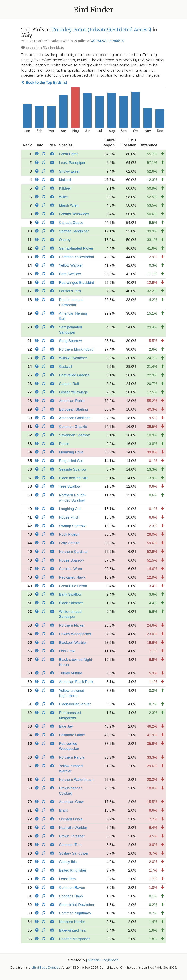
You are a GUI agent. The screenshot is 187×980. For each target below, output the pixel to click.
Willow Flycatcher (73, 358)
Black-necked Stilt (73, 478)
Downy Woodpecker (75, 634)
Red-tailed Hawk (72, 577)
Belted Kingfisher (73, 870)
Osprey (65, 240)
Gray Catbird (69, 543)
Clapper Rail (69, 384)
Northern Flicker (72, 625)
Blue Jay (66, 726)
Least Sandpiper (72, 163)
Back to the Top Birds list (44, 83)
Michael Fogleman (103, 960)
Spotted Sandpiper (74, 231)
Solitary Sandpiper (74, 853)
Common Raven (72, 888)
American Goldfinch (75, 418)
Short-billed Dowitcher (77, 905)
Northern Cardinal (73, 552)
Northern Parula (72, 757)
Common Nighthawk (75, 913)
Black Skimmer (71, 603)
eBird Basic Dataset (45, 967)
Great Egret (68, 154)
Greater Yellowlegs (74, 214)
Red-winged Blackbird (77, 283)
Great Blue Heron (73, 586)
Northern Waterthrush (76, 780)
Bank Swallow (70, 594)
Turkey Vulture (71, 673)
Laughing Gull (70, 509)
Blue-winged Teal (73, 930)
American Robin (72, 401)
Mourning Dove (71, 452)
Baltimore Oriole (72, 735)
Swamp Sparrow (72, 526)
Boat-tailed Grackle (74, 375)
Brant (63, 810)
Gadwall (66, 367)
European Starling (73, 409)
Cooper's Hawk (71, 896)
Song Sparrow (70, 341)
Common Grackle (73, 427)
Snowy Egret (69, 171)
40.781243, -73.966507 (108, 41)
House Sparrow (71, 560)
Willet (63, 197)
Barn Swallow (70, 274)
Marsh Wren (69, 205)
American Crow (71, 802)
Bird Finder (93, 10)
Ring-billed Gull (71, 461)
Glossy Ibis (68, 862)
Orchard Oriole (71, 819)
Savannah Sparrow (74, 435)
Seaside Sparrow (73, 469)
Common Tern (70, 845)
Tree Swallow (70, 486)
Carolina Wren (71, 569)
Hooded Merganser (74, 939)
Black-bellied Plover (75, 704)
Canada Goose (71, 223)
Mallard (65, 180)
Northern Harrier (72, 922)
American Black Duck (76, 682)
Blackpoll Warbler (73, 643)
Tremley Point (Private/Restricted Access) (101, 30)
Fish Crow (67, 651)
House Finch (69, 517)
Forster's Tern (70, 291)
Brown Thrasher (72, 836)
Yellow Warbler (71, 265)
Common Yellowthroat (77, 257)
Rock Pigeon (69, 534)
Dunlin (64, 444)
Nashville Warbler (73, 828)
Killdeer (65, 188)
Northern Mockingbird (76, 349)
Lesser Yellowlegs (73, 392)
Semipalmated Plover (76, 248)
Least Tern (67, 879)
